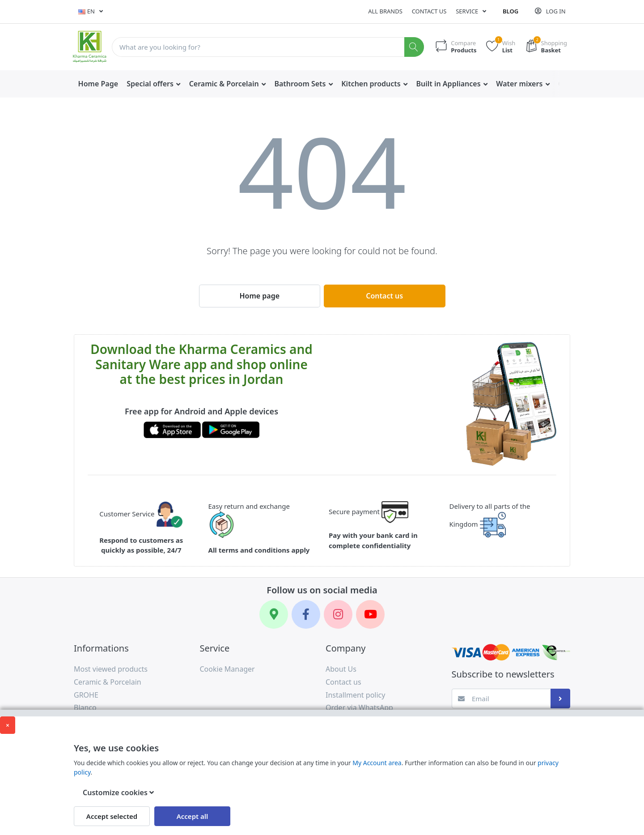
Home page (259, 296)
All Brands (385, 11)
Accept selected (112, 816)
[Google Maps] (274, 614)
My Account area (377, 763)
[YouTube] (370, 614)
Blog (511, 11)
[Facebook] (306, 614)
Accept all (193, 816)
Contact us (429, 11)
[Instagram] (338, 614)
